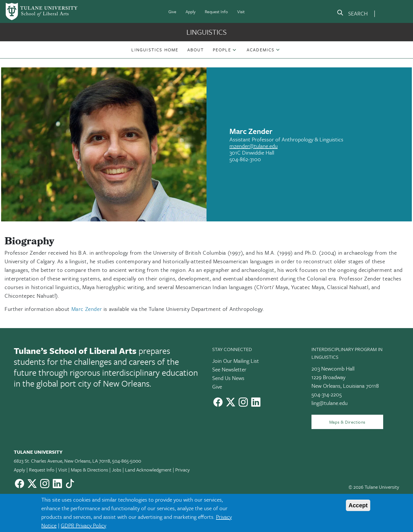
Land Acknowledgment (148, 470)
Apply (191, 11)
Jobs (117, 470)
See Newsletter (229, 369)
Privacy (183, 470)
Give (172, 11)
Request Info (216, 11)
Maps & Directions (347, 422)
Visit (241, 11)
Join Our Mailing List (236, 361)
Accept (358, 505)
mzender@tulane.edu (254, 146)
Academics (261, 50)
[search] (352, 14)
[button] (155, 50)
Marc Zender (87, 309)
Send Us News (228, 378)
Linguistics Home (155, 50)
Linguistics (206, 32)
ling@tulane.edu (330, 403)
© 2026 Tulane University (374, 487)
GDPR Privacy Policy (83, 525)
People (222, 50)
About (196, 50)
